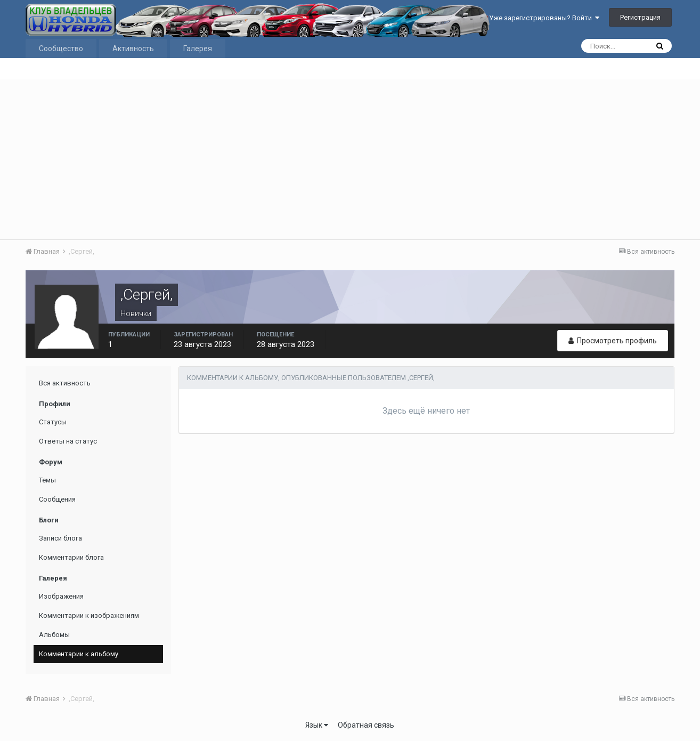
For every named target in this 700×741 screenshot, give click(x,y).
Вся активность (65, 383)
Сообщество (61, 49)
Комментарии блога (71, 557)
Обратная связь (366, 725)
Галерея (198, 49)
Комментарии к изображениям (89, 615)
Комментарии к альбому (79, 654)
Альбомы (54, 635)
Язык (317, 725)
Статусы (53, 422)
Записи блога (60, 538)
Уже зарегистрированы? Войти (544, 18)
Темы (47, 480)
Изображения (61, 596)
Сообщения (57, 499)
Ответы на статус (68, 441)
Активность (133, 49)
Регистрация (640, 17)
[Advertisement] (350, 159)
